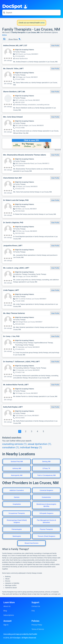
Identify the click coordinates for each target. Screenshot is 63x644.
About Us (7, 606)
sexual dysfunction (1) (39, 444)
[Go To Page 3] (31, 431)
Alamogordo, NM (17, 475)
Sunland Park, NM (17, 462)
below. (5, 35)
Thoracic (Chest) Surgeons (46, 536)
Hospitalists (17, 504)
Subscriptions (9, 615)
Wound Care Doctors (31, 543)
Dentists (17, 497)
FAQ (33, 611)
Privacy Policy (37, 625)
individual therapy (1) (31, 447)
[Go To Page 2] (26, 431)
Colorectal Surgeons (46, 490)
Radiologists (17, 536)
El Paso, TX (46, 468)
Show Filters (14, 39)
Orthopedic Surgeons (46, 513)
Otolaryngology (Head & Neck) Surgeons (17, 521)
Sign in (6, 625)
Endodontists (46, 497)
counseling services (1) (14, 444)
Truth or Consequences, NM (46, 475)
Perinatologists (17, 529)
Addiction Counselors (17, 490)
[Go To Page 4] (37, 431)
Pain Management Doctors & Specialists (46, 521)
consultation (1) (11, 447)
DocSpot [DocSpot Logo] (14, 6)
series (42, 23)
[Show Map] (4, 39)
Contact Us (36, 606)
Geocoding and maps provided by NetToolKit (20, 634)
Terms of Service (38, 629)
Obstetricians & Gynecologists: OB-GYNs (46, 505)
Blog (5, 611)
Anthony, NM (17, 468)
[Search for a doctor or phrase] (31, 13)
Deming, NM (46, 462)
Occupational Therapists (17, 513)
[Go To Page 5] (43, 431)
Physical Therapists (46, 529)
